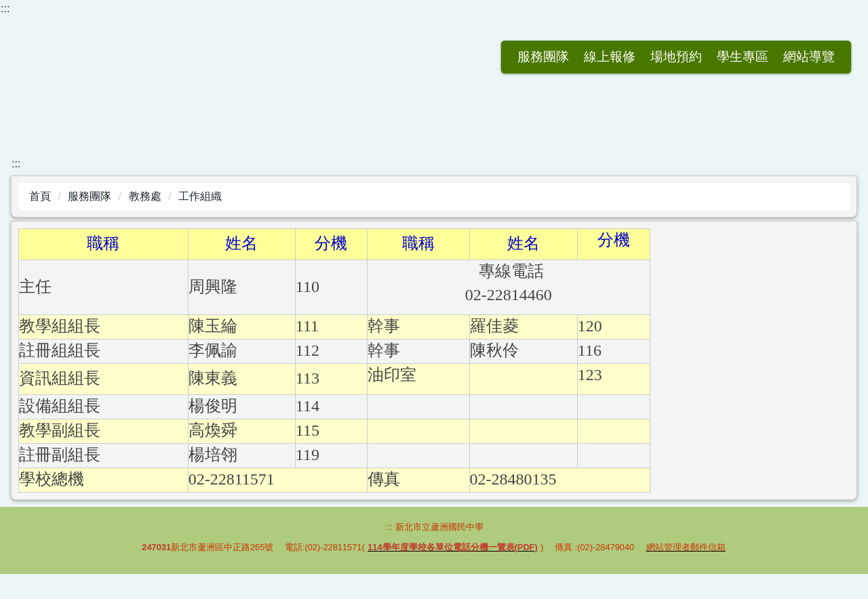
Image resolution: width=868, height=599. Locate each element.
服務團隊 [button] (477, 57)
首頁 (40, 196)
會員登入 (809, 57)
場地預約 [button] (610, 57)
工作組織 (200, 196)
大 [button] (838, 241)
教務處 (145, 196)
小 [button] (785, 241)
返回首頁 (410, 57)
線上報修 (543, 57)
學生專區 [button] (676, 57)
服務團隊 (90, 196)
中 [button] (811, 241)
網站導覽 (743, 57)
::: (5, 8)
